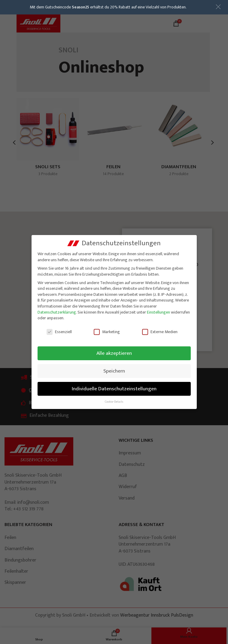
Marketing (107, 332)
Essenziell (59, 332)
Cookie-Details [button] (114, 402)
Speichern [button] (114, 371)
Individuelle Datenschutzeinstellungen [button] (114, 389)
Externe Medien (160, 332)
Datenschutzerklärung (57, 312)
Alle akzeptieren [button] (114, 353)
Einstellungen (158, 312)
